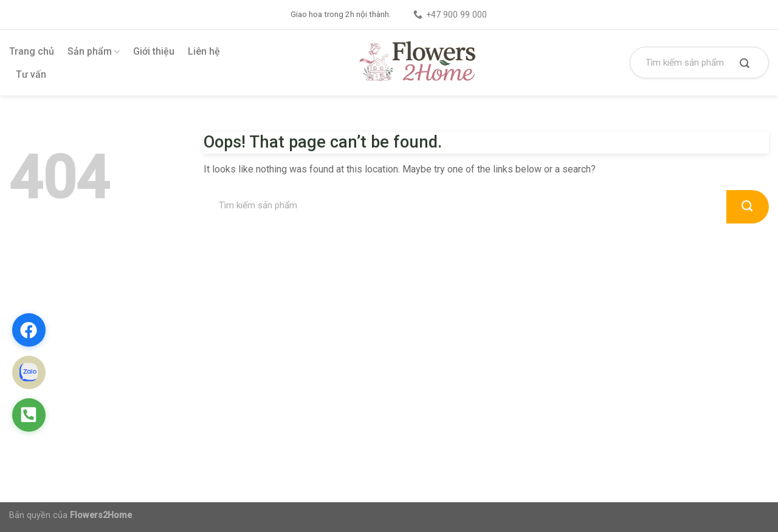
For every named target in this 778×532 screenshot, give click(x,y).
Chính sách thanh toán (456, 318)
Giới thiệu (154, 51)
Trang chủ (32, 51)
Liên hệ (204, 51)
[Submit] (745, 64)
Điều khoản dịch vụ (451, 425)
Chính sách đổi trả (449, 361)
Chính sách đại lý (447, 404)
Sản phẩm (94, 52)
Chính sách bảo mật (453, 340)
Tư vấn (31, 74)
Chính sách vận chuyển (458, 382)
